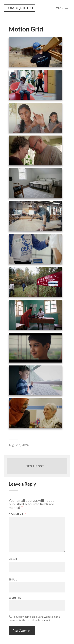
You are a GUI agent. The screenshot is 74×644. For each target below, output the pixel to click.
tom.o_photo (20, 8)
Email (14, 580)
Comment (17, 514)
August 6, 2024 (19, 445)
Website (15, 598)
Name (14, 560)
